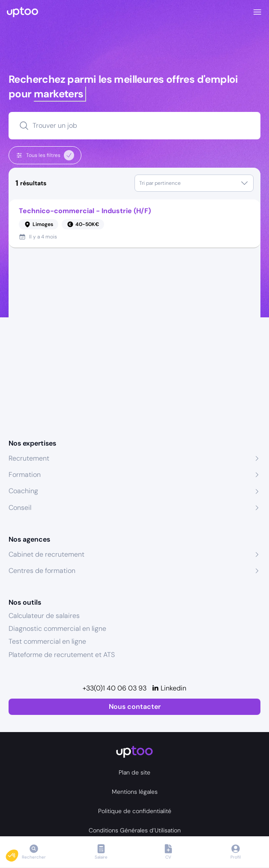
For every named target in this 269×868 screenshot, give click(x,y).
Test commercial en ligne (47, 641)
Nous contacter (135, 707)
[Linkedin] (169, 688)
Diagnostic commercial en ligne (57, 628)
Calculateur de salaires (44, 616)
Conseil (20, 508)
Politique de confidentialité (135, 811)
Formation (25, 475)
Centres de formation (42, 571)
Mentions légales (135, 792)
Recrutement (29, 458)
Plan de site (134, 772)
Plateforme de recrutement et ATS (62, 655)
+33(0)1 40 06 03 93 (115, 688)
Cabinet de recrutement (46, 554)
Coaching (23, 491)
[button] (18, 853)
